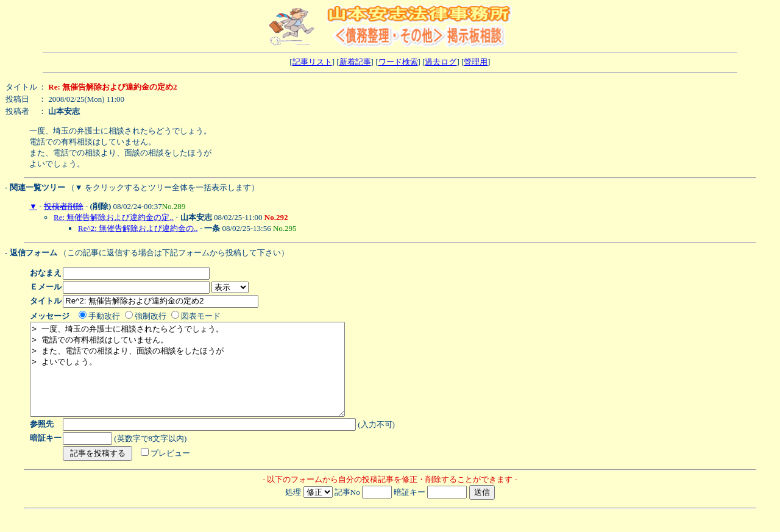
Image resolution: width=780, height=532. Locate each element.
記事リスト (312, 62)
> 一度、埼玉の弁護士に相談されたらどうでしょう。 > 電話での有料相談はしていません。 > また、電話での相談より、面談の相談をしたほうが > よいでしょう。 (206, 378)
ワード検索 (398, 62)
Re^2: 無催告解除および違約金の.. (138, 228)
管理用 (476, 62)
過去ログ (441, 62)
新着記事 (355, 62)
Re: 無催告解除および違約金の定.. (114, 217)
